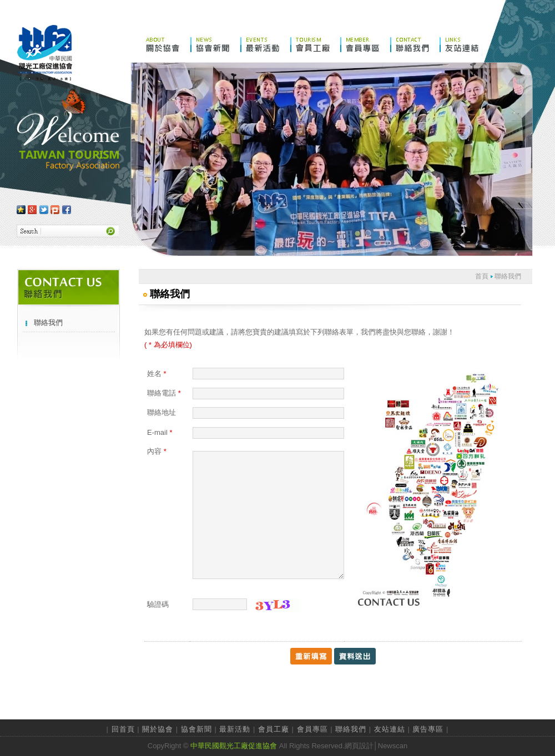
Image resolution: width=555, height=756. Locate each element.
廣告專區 (428, 729)
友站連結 (390, 729)
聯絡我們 (48, 323)
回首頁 (123, 729)
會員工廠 (274, 729)
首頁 (482, 276)
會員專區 (312, 729)
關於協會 (158, 729)
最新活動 (235, 729)
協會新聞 (196, 729)
